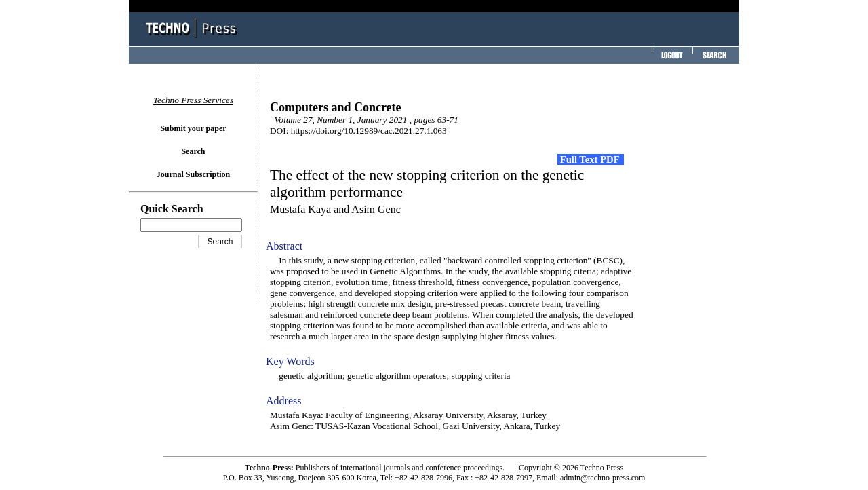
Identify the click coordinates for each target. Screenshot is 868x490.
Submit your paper (193, 128)
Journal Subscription (193, 174)
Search (193, 151)
